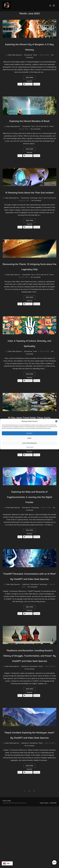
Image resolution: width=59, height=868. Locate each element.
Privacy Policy (30, 447)
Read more (31, 81)
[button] (56, 421)
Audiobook (26, 625)
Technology (34, 212)
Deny (29, 438)
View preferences (30, 443)
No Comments (36, 138)
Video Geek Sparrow (15, 59)
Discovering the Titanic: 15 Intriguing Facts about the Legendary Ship (29, 283)
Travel (35, 59)
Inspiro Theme (44, 864)
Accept (29, 433)
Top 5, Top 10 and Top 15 (40, 135)
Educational (28, 59)
